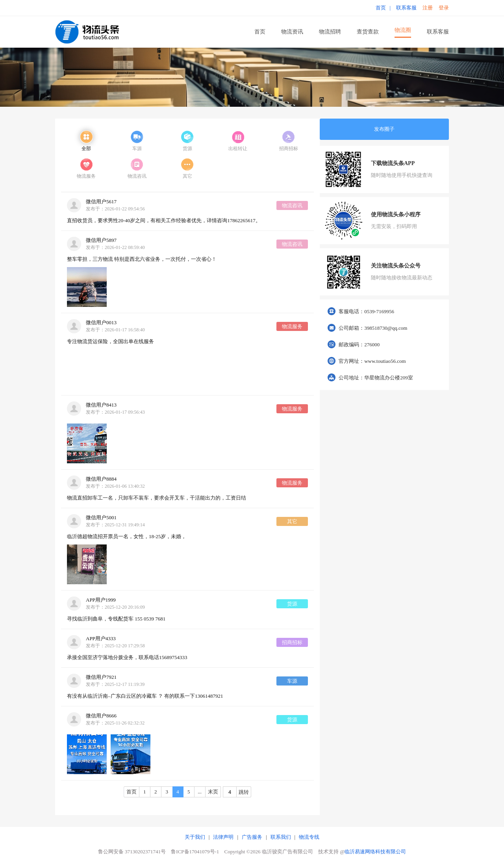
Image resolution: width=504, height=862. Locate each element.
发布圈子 (384, 129)
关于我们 (195, 837)
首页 (260, 32)
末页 (213, 792)
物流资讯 (292, 32)
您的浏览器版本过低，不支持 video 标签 (87, 369)
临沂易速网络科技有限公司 (375, 852)
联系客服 (438, 32)
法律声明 (223, 837)
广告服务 (252, 837)
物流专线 (309, 837)
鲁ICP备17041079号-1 (195, 852)
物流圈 (403, 30)
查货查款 (368, 32)
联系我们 (281, 837)
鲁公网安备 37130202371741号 (132, 852)
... (200, 792)
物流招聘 (330, 32)
